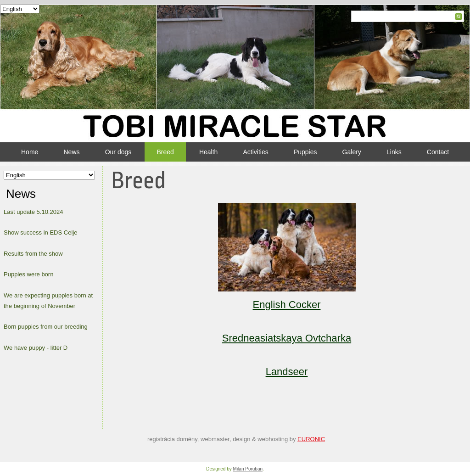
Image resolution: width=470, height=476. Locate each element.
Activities (256, 152)
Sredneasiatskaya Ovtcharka (287, 338)
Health (208, 152)
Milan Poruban (248, 469)
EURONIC (311, 439)
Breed (165, 152)
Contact (438, 152)
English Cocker (287, 305)
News (72, 152)
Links (394, 152)
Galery (352, 152)
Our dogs (118, 152)
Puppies (305, 152)
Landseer (287, 372)
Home (30, 152)
